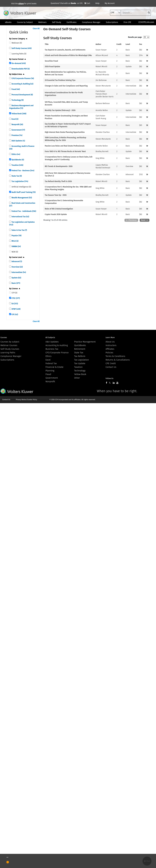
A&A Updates (18, 141)
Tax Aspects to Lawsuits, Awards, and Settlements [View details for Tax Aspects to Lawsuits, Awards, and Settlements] (65, 50)
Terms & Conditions (115, 356)
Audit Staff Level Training (23, 192)
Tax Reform (80, 356)
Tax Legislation (20, 181)
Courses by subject (10, 342)
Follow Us (109, 378)
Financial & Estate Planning (54, 369)
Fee (141, 44)
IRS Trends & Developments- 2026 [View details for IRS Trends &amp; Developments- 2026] (59, 166)
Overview (17, 267)
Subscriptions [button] (112, 22)
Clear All (36, 29)
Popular (16, 236)
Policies (109, 353)
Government (18, 130)
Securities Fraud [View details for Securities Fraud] (51, 61)
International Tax (20, 217)
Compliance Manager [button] (91, 22)
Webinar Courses (9, 345)
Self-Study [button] (56, 22)
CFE (14, 314)
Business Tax (52, 349)
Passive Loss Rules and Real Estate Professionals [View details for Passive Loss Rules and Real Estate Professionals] (65, 146)
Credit (119, 44)
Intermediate (18, 272)
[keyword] (136, 13)
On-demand (18, 63)
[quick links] (10, 43)
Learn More (110, 338)
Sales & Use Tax (19, 230)
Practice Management (85, 342)
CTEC (15, 298)
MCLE (15, 241)
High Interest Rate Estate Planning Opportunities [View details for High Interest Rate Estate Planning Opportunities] (65, 132)
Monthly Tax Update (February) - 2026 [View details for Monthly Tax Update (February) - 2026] (60, 110)
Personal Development (22, 95)
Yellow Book (19, 114)
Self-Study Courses (21, 48)
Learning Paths (8, 353)
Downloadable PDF (20, 69)
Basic (16, 283)
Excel (15, 119)
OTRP (16, 309)
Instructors (111, 345)
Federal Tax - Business (23, 171)
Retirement (80, 349)
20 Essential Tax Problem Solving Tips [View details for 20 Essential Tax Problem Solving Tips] (60, 80)
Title (47, 44)
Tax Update (80, 363)
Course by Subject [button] (25, 22)
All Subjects (50, 338)
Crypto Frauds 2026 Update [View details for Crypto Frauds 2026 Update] (56, 214)
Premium (17, 135)
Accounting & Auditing (22, 84)
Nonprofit (17, 124)
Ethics (16, 154)
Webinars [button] (42, 22)
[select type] (115, 13)
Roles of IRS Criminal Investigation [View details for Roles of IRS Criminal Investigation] (59, 209)
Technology (17, 100)
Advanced (17, 261)
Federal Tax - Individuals (24, 211)
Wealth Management (21, 198)
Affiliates (110, 349)
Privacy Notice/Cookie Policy (26, 400)
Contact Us (111, 367)
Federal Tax (51, 363)
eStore (21, 4)
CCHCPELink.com (146, 22)
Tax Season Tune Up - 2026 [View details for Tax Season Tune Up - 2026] (56, 195)
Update (16, 278)
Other (77, 378)
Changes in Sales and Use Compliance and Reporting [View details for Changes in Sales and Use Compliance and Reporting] (66, 86)
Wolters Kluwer (17, 391)
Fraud (15, 89)
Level (128, 44)
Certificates (71, 22)
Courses (4, 338)
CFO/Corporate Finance (22, 78)
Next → (145, 220)
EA (14, 304)
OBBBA (16, 246)
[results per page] (146, 37)
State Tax (16, 176)
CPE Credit (111, 363)
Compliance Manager (11, 356)
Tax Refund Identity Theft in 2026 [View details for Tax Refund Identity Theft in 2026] (58, 181)
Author (98, 44)
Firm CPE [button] (127, 22)
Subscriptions (7, 360)
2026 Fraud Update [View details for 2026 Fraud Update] (52, 67)
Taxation (17, 165)
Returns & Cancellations (118, 360)
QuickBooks (17, 160)
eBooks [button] (8, 22)
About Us (110, 342)
